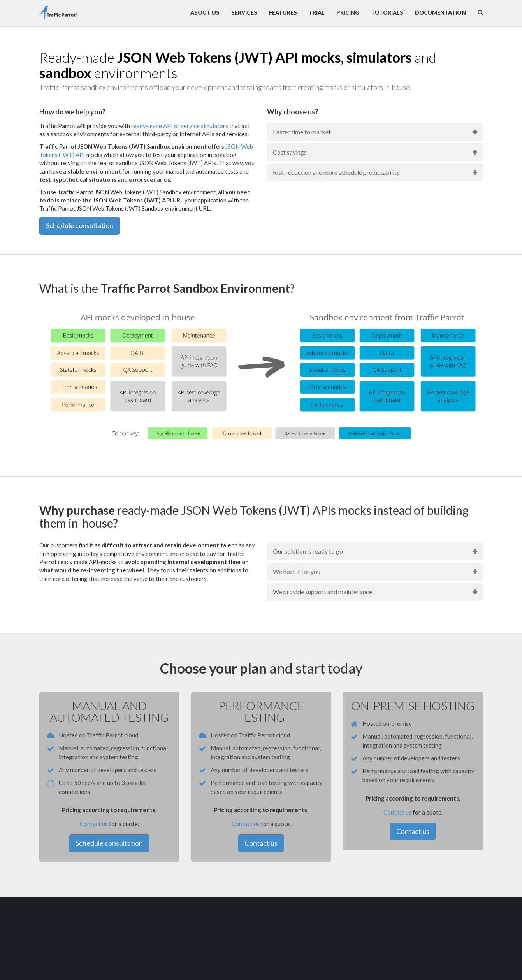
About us (205, 13)
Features (283, 13)
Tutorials (387, 13)
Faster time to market (302, 132)
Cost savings (290, 152)
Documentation (440, 13)
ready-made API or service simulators (180, 126)
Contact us (94, 824)
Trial (317, 13)
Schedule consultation (80, 225)
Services (244, 13)
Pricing (348, 13)
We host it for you (297, 571)
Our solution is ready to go (308, 551)
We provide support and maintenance (323, 592)
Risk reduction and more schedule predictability (336, 172)
